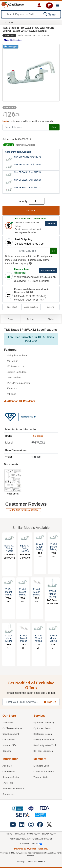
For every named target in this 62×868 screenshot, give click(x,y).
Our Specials (9, 740)
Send (54, 127)
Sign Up (50, 702)
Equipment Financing (44, 723)
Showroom (8, 723)
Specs (11, 319)
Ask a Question (31, 307)
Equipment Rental (42, 728)
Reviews (31, 319)
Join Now (51, 224)
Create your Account (44, 771)
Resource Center (11, 777)
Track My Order (41, 777)
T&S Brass (9, 35)
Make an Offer (10, 745)
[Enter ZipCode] (28, 251)
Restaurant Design (43, 734)
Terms (9, 834)
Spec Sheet (12, 307)
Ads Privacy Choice (31, 844)
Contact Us (8, 794)
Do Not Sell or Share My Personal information (31, 839)
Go (53, 251)
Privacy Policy (49, 834)
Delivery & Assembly (44, 740)
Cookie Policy (33, 834)
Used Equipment (11, 734)
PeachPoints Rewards (13, 788)
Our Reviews (9, 771)
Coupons (7, 751)
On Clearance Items (12, 728)
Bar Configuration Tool (45, 745)
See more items (48, 270)
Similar (51, 319)
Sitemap (21, 862)
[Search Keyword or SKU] (22, 14)
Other (10, 22)
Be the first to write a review (23, 510)
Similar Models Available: (18, 152)
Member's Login (41, 766)
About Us (7, 766)
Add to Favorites (13, 40)
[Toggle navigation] (58, 6)
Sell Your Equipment (44, 751)
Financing (50, 307)
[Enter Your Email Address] (21, 702)
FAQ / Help (8, 783)
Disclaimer (20, 834)
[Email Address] (26, 127)
